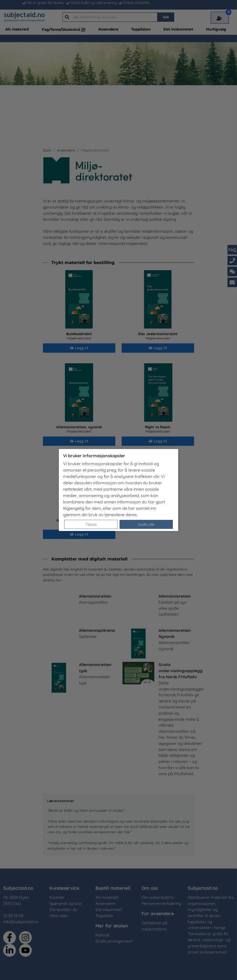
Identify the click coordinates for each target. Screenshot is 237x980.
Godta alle (146, 524)
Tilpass (91, 524)
